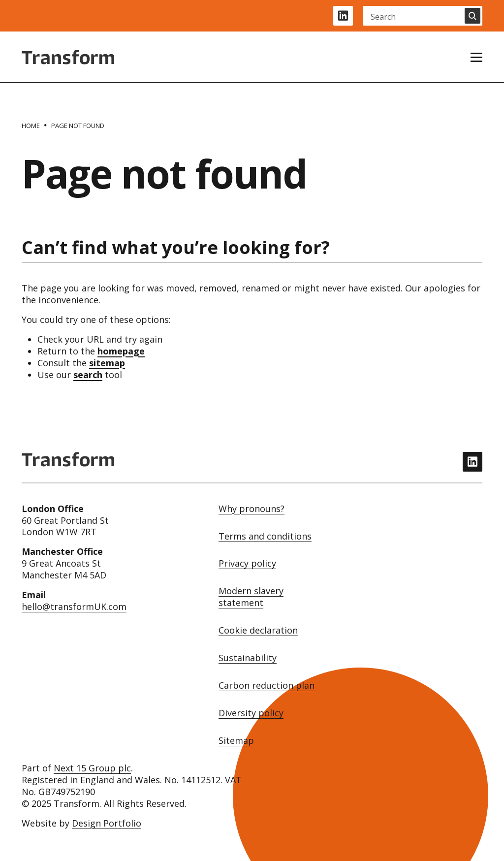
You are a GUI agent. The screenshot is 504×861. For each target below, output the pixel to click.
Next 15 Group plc (92, 768)
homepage (121, 351)
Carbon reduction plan (267, 686)
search (88, 375)
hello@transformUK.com (74, 606)
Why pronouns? (252, 509)
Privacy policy (247, 563)
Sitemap (236, 741)
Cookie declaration (258, 630)
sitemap (107, 363)
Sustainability (248, 658)
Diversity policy (251, 713)
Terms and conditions (265, 536)
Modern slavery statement (251, 597)
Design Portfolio (107, 823)
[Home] (31, 126)
